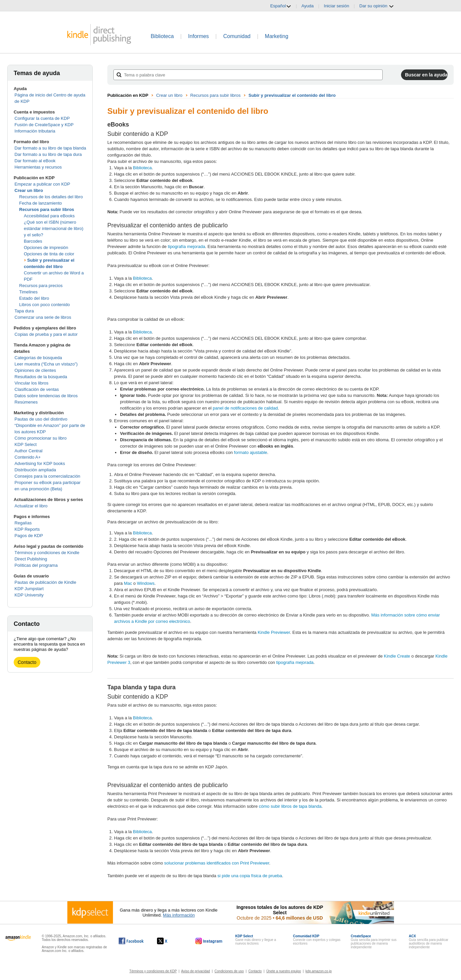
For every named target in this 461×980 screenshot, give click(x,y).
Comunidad (237, 36)
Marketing (277, 36)
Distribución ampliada (35, 470)
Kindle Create (397, 656)
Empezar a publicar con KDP (42, 184)
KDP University (29, 595)
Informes (198, 36)
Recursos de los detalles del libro (51, 197)
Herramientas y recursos (38, 167)
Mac (128, 583)
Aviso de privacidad (195, 971)
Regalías (23, 523)
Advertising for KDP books (40, 463)
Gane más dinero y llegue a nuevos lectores (256, 940)
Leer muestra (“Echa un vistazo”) (46, 364)
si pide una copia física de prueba (250, 876)
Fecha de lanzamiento (41, 203)
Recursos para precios (41, 286)
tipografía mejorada (186, 247)
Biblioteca (162, 36)
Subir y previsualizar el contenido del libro (292, 95)
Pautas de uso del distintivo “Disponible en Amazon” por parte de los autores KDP (50, 425)
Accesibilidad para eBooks (49, 216)
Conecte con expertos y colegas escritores (317, 940)
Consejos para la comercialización (47, 476)
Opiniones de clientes (35, 370)
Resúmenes (26, 402)
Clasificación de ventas (37, 389)
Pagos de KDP (29, 536)
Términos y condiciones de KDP (153, 971)
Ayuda (307, 6)
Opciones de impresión (46, 248)
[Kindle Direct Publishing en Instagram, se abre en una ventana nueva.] (209, 941)
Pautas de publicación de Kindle (45, 582)
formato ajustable (251, 452)
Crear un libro (29, 190)
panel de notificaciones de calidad (245, 408)
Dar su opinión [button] (376, 6)
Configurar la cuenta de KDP (42, 118)
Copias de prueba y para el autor (46, 334)
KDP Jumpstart (29, 589)
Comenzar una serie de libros (43, 317)
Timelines (28, 292)
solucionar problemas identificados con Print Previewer (217, 863)
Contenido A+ (28, 457)
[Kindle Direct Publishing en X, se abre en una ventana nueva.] (169, 941)
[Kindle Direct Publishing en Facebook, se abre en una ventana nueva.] (131, 941)
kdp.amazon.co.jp (319, 971)
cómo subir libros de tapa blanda (290, 806)
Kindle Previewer (274, 632)
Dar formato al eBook (35, 161)
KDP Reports (27, 529)
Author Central (29, 451)
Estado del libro (34, 298)
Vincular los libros (32, 383)
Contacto (27, 662)
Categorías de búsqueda (38, 358)
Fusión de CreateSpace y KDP (44, 125)
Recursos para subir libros (47, 209)
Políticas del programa (36, 565)
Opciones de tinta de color (49, 254)
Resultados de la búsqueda (41, 377)
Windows (145, 583)
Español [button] (281, 6)
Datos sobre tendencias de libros (46, 396)
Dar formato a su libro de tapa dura (48, 154)
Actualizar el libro (31, 506)
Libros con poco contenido (45, 305)
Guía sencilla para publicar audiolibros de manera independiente (428, 942)
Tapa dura (24, 311)
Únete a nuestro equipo (284, 971)
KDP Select (26, 444)
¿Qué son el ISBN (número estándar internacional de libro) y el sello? (54, 228)
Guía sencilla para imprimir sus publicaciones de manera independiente (373, 942)
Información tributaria (35, 131)
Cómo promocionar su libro (41, 438)
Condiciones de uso (229, 971)
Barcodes (33, 241)
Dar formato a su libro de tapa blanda (50, 148)
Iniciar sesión (337, 6)
